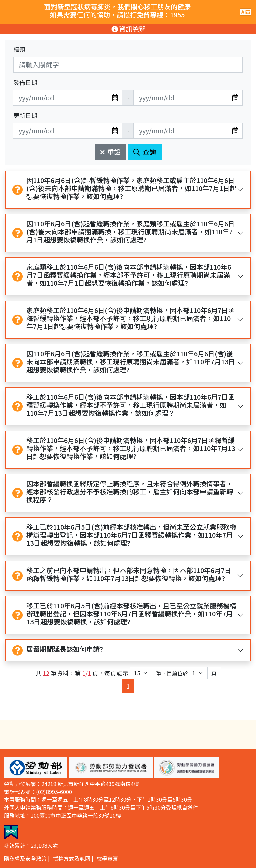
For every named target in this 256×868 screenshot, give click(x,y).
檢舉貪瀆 (107, 858)
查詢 (145, 152)
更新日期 (25, 115)
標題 (19, 49)
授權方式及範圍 (72, 858)
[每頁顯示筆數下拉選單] (141, 673)
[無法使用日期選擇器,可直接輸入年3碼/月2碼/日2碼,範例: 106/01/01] (68, 98)
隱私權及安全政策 (25, 858)
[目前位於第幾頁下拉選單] (198, 673)
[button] (36, 768)
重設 (110, 152)
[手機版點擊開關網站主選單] (245, 12)
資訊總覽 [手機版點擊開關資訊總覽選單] (128, 29)
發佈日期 (25, 82)
